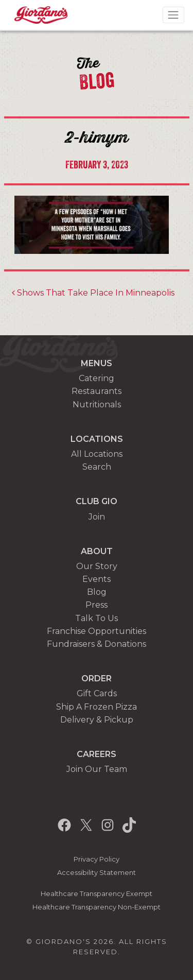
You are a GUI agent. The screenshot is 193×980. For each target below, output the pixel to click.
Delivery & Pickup (97, 720)
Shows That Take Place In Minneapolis (93, 293)
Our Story (97, 566)
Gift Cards (97, 693)
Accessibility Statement (97, 873)
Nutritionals (97, 405)
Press (97, 605)
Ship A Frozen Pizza (97, 707)
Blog (97, 592)
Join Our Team (97, 769)
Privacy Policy (97, 859)
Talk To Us (97, 618)
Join (97, 517)
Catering (97, 378)
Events (97, 579)
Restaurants (97, 391)
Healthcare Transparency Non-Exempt (97, 907)
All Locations (97, 454)
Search (97, 467)
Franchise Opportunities (97, 631)
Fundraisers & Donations (97, 644)
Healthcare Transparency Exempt (97, 894)
